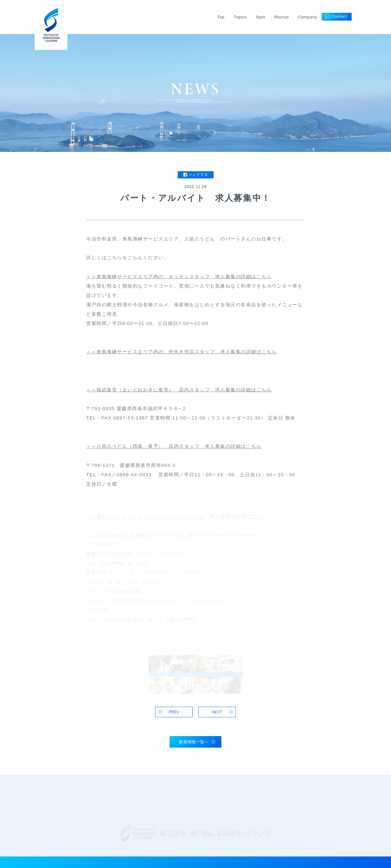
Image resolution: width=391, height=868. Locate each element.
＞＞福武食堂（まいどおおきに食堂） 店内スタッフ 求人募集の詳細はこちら (179, 390)
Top (221, 17)
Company (307, 17)
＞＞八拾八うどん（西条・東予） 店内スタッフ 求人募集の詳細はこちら (174, 447)
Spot (260, 17)
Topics (240, 17)
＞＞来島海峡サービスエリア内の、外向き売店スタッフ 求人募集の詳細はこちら (182, 352)
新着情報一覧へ (194, 742)
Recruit (282, 17)
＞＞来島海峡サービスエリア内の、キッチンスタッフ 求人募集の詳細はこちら (179, 277)
